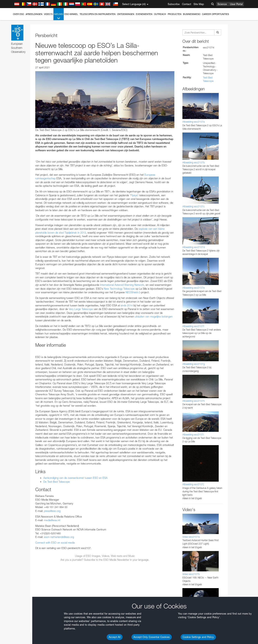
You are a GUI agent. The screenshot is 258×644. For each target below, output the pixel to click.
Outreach (160, 14)
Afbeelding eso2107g (194, 364)
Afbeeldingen (34, 14)
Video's (48, 14)
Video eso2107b (191, 574)
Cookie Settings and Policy (198, 637)
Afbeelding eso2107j (193, 484)
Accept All (115, 637)
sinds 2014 (127, 305)
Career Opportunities (215, 14)
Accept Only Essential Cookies (152, 637)
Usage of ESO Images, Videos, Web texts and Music (105, 556)
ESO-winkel (71, 14)
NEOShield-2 (132, 292)
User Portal (236, 4)
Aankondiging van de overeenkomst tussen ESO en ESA (75, 478)
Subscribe (174, 4)
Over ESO (18, 14)
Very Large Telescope (81, 309)
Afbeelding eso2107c (193, 206)
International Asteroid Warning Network (122, 285)
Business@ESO (192, 14)
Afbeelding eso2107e (193, 288)
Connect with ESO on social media (55, 543)
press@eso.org (52, 511)
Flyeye (134, 195)
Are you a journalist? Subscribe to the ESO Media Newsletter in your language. (105, 560)
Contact (187, 4)
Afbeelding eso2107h (193, 401)
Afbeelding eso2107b (194, 162)
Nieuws (59, 16)
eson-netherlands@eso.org (59, 537)
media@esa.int (52, 520)
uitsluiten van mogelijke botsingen (154, 316)
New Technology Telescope (119, 289)
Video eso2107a (191, 537)
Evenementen (144, 14)
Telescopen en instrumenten (98, 14)
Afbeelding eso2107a (193, 122)
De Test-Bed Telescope (57, 482)
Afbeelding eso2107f (193, 326)
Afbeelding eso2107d (194, 247)
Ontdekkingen (126, 14)
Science (222, 4)
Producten (175, 14)
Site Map (199, 4)
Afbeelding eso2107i (193, 435)
